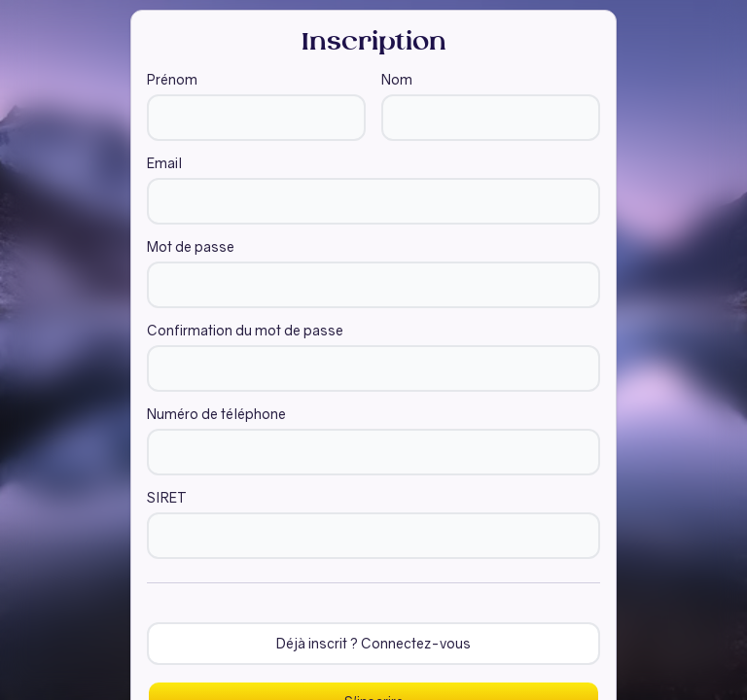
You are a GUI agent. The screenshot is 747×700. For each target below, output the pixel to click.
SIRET (167, 498)
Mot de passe (191, 247)
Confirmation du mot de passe (245, 331)
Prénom (172, 80)
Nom (397, 80)
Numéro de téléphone (216, 414)
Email (164, 163)
